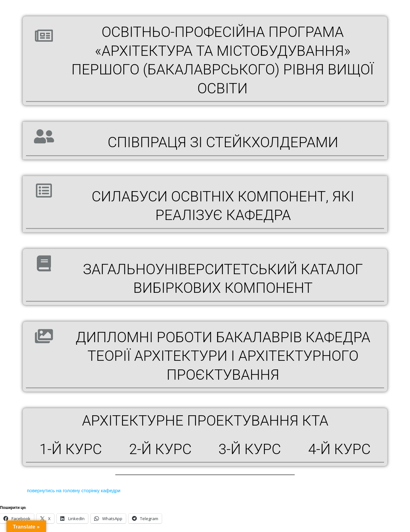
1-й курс (71, 449)
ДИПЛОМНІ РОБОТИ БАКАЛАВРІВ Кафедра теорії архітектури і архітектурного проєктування (223, 356)
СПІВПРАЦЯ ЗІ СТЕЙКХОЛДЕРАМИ (223, 142)
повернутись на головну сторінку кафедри (73, 491)
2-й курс (160, 449)
